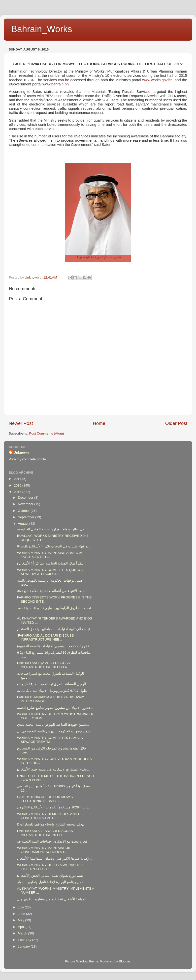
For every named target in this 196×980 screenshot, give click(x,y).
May (21, 920)
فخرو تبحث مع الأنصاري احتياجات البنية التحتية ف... (54, 841)
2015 (18, 492)
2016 (18, 485)
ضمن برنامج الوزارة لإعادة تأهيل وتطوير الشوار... (52, 882)
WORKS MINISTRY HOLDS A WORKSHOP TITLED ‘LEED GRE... (50, 867)
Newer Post (21, 423)
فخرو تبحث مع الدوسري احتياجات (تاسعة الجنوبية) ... (55, 646)
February (25, 940)
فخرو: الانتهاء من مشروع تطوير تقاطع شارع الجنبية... (55, 708)
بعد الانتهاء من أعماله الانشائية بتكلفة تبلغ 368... (51, 591)
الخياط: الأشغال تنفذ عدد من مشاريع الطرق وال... (53, 899)
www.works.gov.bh (157, 80)
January (24, 946)
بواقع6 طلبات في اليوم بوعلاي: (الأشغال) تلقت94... (54, 546)
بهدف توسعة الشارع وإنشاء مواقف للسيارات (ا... (52, 824)
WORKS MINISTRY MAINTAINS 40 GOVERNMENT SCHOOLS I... (44, 850)
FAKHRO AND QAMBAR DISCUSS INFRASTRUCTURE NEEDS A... (44, 665)
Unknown (21, 452)
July (21, 907)
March (23, 933)
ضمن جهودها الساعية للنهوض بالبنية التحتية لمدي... (53, 725)
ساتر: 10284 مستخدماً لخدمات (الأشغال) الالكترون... (55, 807)
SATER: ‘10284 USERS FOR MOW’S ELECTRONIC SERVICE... (45, 799)
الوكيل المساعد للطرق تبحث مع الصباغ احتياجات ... (54, 684)
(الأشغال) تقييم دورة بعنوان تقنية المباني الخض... (52, 876)
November (26, 504)
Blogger (125, 961)
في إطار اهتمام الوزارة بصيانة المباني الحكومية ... (53, 529)
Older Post (176, 423)
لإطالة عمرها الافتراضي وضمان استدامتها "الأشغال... (55, 859)
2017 (18, 479)
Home (99, 423)
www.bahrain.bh (56, 84)
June (22, 914)
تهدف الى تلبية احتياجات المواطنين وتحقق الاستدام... (55, 629)
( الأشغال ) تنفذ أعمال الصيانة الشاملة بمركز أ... (52, 563)
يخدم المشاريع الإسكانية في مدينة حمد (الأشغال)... (53, 769)
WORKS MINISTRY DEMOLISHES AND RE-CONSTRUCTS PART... (51, 816)
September (27, 517)
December (26, 498)
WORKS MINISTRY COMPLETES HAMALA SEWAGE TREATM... (50, 740)
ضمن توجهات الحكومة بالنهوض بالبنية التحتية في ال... (55, 731)
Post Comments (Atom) (47, 433)
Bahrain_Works (42, 29)
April (22, 927)
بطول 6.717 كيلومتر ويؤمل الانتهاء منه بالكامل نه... (54, 691)
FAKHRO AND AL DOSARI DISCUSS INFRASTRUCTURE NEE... (46, 637)
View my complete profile (27, 459)
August (24, 524)
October (24, 511)
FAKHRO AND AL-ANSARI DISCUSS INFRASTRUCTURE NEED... (45, 833)
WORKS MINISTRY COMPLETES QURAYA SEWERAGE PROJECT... (50, 572)
